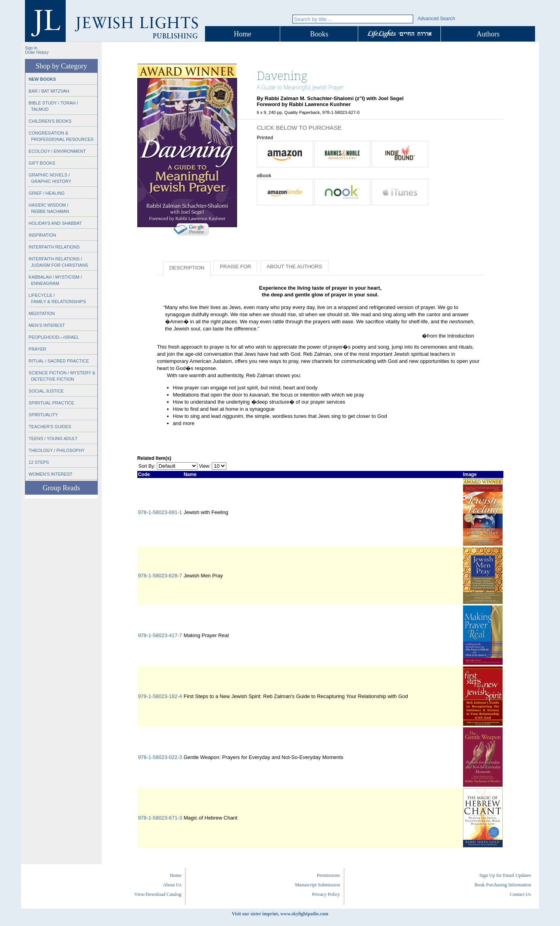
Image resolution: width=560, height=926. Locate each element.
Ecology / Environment (57, 151)
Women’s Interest (50, 474)
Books (319, 34)
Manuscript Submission (317, 885)
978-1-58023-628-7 (160, 576)
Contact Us (520, 894)
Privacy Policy (326, 894)
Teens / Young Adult (53, 438)
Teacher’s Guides (50, 427)
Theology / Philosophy (57, 450)
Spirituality (43, 415)
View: (205, 466)
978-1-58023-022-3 (160, 757)
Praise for (236, 267)
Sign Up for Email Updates (505, 875)
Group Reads (61, 488)
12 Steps (39, 462)
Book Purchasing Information (503, 885)
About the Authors (294, 267)
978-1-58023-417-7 (160, 635)
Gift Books (42, 163)
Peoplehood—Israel (54, 337)
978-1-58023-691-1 (160, 512)
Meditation (42, 313)
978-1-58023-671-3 (160, 818)
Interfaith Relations (54, 247)
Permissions (328, 875)
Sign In (31, 48)
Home (243, 34)
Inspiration (42, 235)
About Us (172, 885)
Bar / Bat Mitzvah (49, 91)
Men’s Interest (47, 325)
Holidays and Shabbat (55, 223)
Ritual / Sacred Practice (59, 361)
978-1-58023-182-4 (160, 696)
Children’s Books (50, 121)
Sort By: (147, 466)
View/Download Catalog (158, 894)
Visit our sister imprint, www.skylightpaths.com (280, 914)
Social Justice (46, 391)
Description (187, 268)
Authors (488, 34)
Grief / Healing (47, 193)
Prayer (37, 349)
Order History (37, 52)
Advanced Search (436, 19)
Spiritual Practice (51, 403)
